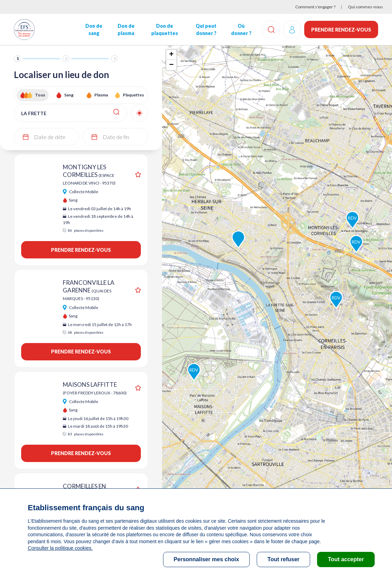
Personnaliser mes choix (207, 559)
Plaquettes (133, 95)
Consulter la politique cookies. (60, 548)
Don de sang (94, 29)
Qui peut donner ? (206, 29)
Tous (40, 95)
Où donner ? (241, 29)
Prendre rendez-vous (341, 30)
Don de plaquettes (165, 29)
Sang (69, 95)
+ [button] (172, 55)
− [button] (172, 65)
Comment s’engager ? (315, 7)
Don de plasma (126, 29)
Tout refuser (283, 559)
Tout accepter (346, 559)
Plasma (101, 95)
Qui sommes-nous (365, 7)
